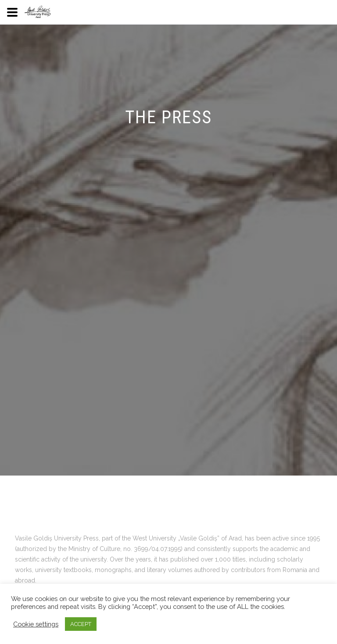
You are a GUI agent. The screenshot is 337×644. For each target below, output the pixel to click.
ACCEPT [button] (81, 624)
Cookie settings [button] (36, 624)
